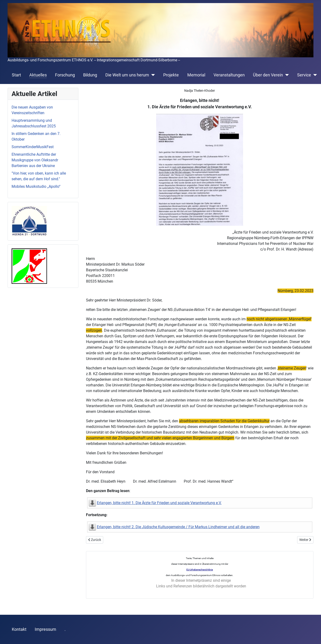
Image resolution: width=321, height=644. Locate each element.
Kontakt (19, 629)
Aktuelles (38, 75)
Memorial (196, 75)
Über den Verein (268, 75)
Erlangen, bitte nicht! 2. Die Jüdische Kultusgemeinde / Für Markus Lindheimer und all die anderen (178, 527)
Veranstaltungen (229, 75)
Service (304, 75)
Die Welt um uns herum (127, 75)
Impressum (45, 629)
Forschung (65, 75)
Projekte (171, 75)
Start (16, 75)
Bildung (90, 75)
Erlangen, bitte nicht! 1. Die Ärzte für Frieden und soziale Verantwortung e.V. (159, 503)
